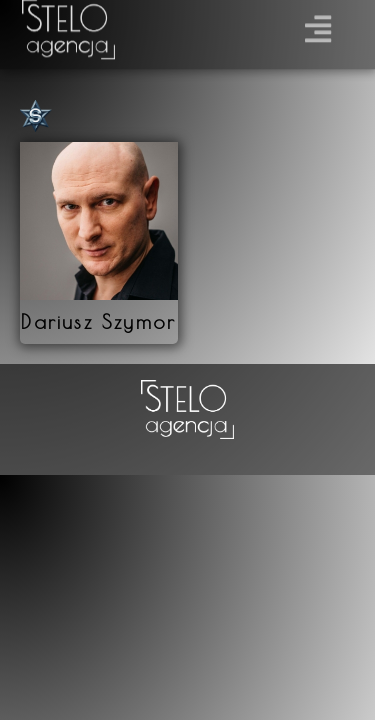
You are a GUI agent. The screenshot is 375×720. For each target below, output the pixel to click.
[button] (318, 25)
